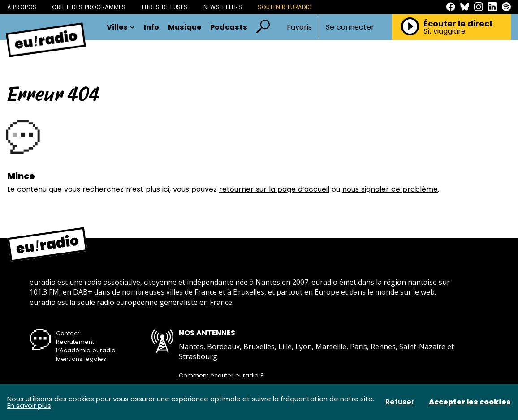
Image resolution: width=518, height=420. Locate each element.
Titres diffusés (164, 7)
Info (151, 27)
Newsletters (223, 7)
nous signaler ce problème (390, 189)
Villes (121, 27)
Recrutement (75, 342)
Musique (185, 27)
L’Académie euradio (86, 350)
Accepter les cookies (470, 402)
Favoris (299, 27)
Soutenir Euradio (285, 7)
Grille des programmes (89, 7)
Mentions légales (81, 359)
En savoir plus (29, 405)
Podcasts (229, 27)
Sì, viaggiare (445, 31)
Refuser (400, 402)
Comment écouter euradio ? (221, 376)
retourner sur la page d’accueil (274, 189)
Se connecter (350, 27)
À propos (22, 7)
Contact (68, 333)
